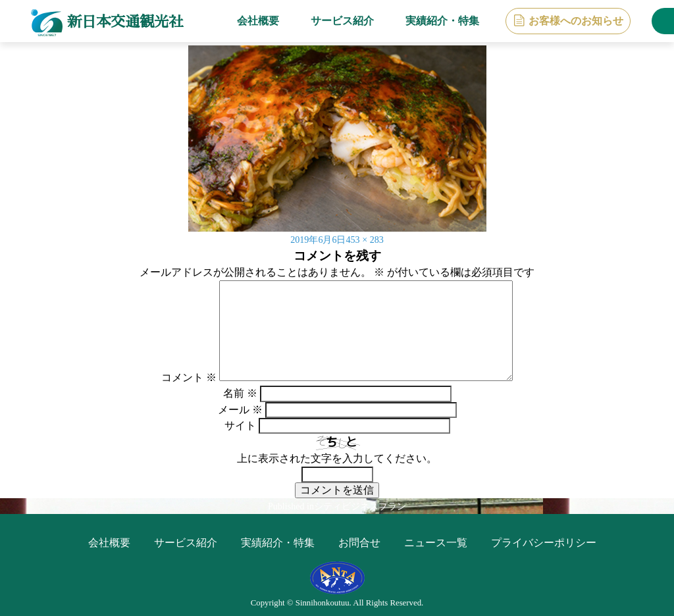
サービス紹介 (334, 21)
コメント (189, 377)
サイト (240, 425)
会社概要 (249, 21)
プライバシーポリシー (544, 543)
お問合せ (359, 543)
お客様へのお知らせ (567, 21)
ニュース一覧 (436, 543)
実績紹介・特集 (434, 21)
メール (240, 410)
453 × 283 (368, 239)
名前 (240, 393)
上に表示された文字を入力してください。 (337, 458)
